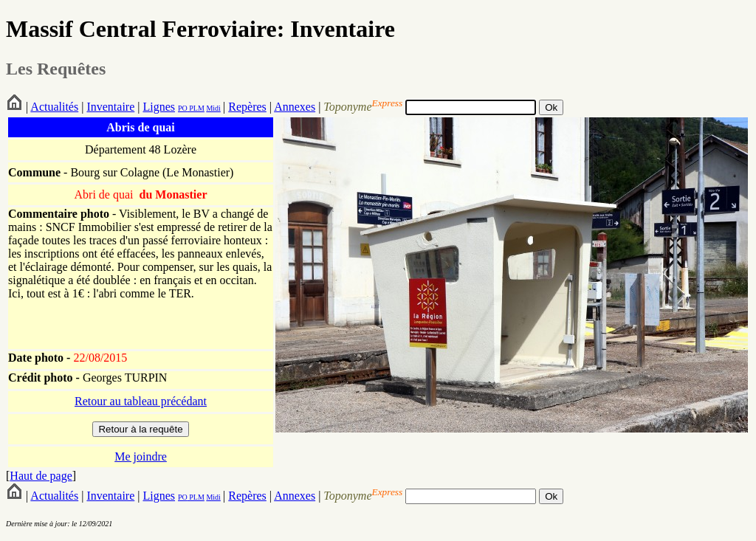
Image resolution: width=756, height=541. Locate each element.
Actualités (54, 107)
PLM (196, 108)
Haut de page (41, 476)
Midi (213, 108)
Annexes (295, 107)
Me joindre (141, 456)
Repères (247, 107)
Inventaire (110, 107)
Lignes (159, 107)
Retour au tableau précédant (141, 401)
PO (183, 108)
